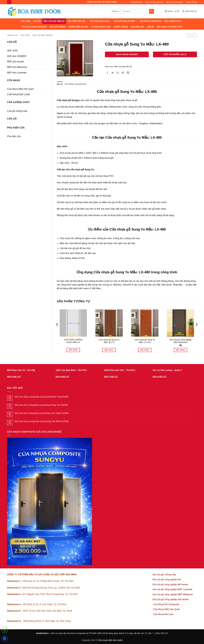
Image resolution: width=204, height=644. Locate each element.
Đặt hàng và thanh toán (170, 27)
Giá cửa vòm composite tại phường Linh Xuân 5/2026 (42, 413)
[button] (61, 73)
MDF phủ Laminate (17, 73)
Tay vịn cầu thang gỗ (174, 2)
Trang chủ (12, 35)
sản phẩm (25, 35)
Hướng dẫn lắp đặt (78, 27)
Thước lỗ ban (191, 2)
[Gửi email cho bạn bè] (118, 73)
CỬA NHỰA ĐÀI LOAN (100, 21)
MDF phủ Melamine (17, 67)
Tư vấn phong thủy (101, 27)
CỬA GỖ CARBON (58, 27)
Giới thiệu (26, 21)
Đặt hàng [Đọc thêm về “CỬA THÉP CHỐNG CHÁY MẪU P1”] (73, 350)
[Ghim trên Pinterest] (123, 73)
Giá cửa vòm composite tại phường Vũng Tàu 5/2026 (41, 405)
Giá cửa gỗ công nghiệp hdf (167, 579)
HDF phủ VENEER (17, 56)
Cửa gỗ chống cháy (17, 111)
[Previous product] (194, 35)
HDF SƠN (12, 51)
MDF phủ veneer (16, 62)
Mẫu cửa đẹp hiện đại (154, 2)
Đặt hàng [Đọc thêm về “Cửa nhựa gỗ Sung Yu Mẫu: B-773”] (109, 350)
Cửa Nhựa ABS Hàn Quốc (34, 27)
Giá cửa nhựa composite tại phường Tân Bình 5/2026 (42, 421)
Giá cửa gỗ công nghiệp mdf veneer (171, 599)
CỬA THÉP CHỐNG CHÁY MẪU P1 (73, 341)
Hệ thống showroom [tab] (76, 84)
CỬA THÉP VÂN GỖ (77, 21)
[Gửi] (152, 11)
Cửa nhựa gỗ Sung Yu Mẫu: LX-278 (145, 341)
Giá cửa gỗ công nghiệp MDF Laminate (172, 589)
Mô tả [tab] (60, 84)
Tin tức (37, 21)
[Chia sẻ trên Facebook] (107, 73)
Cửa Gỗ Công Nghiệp (125, 21)
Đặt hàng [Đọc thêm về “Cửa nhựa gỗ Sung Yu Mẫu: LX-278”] (145, 350)
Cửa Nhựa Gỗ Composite (166, 604)
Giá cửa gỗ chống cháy (164, 575)
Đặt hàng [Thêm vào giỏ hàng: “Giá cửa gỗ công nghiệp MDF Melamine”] (180, 350)
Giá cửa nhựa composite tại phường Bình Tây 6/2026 (41, 397)
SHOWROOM (137, 2)
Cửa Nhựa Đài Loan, (164, 614)
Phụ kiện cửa (137, 27)
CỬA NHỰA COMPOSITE (150, 21)
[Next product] (189, 35)
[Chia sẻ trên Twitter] (113, 73)
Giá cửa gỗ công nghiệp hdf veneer (170, 584)
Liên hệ (150, 27)
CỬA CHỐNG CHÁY (174, 21)
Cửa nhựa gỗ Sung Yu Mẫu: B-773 (109, 341)
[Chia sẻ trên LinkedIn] (128, 73)
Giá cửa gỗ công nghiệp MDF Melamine (180, 341)
